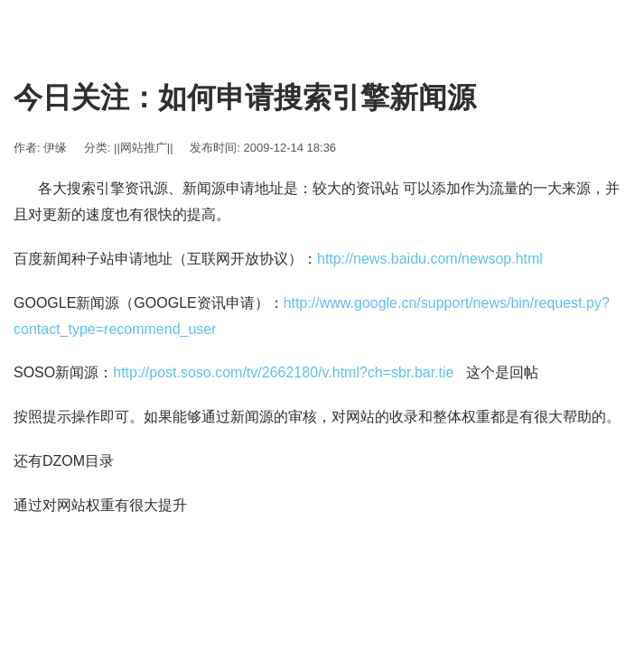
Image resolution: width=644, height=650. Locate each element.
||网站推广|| (144, 148)
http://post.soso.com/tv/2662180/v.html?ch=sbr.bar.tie (283, 372)
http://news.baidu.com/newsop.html (430, 259)
